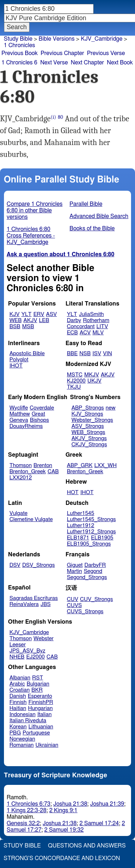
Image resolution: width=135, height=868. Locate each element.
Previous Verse (106, 53)
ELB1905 (102, 538)
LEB (44, 320)
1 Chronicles (20, 45)
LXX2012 (21, 478)
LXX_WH (105, 465)
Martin (75, 571)
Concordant (81, 327)
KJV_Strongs (87, 414)
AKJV (30, 320)
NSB (85, 354)
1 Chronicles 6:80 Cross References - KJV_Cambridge (31, 236)
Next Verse (54, 63)
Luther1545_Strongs (91, 519)
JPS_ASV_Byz (27, 651)
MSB (28, 327)
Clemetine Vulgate (31, 519)
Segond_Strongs (87, 577)
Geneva (19, 420)
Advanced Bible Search (99, 216)
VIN (107, 354)
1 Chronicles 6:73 (29, 804)
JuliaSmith (91, 314)
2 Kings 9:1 (63, 810)
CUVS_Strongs (85, 612)
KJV (14, 314)
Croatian (19, 690)
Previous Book (20, 53)
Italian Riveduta (28, 721)
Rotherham (96, 320)
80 (60, 117)
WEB (15, 320)
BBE (72, 354)
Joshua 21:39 (107, 804)
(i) (53, 117)
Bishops (39, 420)
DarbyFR (95, 565)
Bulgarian (38, 684)
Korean (18, 727)
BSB (15, 327)
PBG (15, 733)
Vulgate (18, 513)
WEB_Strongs (88, 432)
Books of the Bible (92, 229)
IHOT (16, 366)
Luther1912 (81, 526)
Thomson (21, 465)
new (111, 408)
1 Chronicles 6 (19, 63)
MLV (98, 333)
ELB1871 (78, 538)
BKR (37, 690)
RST (38, 678)
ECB (72, 333)
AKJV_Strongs (89, 438)
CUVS (75, 605)
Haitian (18, 708)
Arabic (17, 684)
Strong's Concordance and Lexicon (62, 858)
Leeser (17, 645)
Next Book (120, 63)
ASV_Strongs (87, 426)
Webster (44, 639)
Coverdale (42, 408)
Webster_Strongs (92, 420)
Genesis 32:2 (23, 823)
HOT (73, 492)
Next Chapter (87, 63)
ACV (85, 333)
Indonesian (22, 715)
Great (38, 414)
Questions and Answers (87, 846)
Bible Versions (57, 39)
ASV (51, 314)
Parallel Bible (86, 204)
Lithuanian (41, 727)
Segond (93, 571)
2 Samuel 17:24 (99, 823)
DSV (15, 565)
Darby (74, 320)
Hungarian (40, 708)
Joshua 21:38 (70, 804)
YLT (26, 314)
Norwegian (22, 739)
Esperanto (40, 696)
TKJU (74, 387)
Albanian (20, 678)
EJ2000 (35, 657)
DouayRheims (26, 426)
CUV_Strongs (96, 599)
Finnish (18, 702)
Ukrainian (47, 745)
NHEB (17, 657)
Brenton (43, 465)
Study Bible (18, 39)
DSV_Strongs (39, 565)
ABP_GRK (80, 465)
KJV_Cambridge (102, 39)
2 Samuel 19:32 (64, 830)
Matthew (20, 414)
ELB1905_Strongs (89, 544)
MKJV (92, 375)
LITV (102, 327)
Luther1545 (81, 513)
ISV (97, 354)
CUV (73, 599)
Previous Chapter (62, 53)
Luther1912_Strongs (91, 532)
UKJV (94, 381)
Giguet (75, 565)
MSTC (75, 375)
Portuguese (36, 733)
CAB (53, 472)
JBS (45, 604)
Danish (18, 696)
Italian (45, 715)
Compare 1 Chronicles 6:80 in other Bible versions (35, 211)
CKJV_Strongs (89, 445)
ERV (39, 314)
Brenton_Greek (28, 472)
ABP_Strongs (87, 408)
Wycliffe (19, 408)
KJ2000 (76, 381)
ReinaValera (24, 604)
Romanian (21, 745)
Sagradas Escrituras (33, 598)
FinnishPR (41, 702)
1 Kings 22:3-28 (27, 810)
